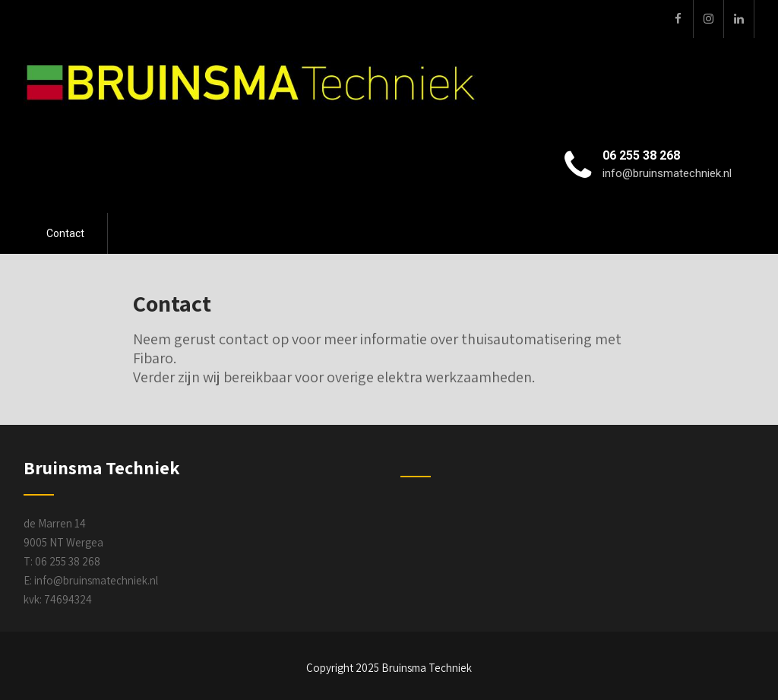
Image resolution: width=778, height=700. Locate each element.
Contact (65, 233)
